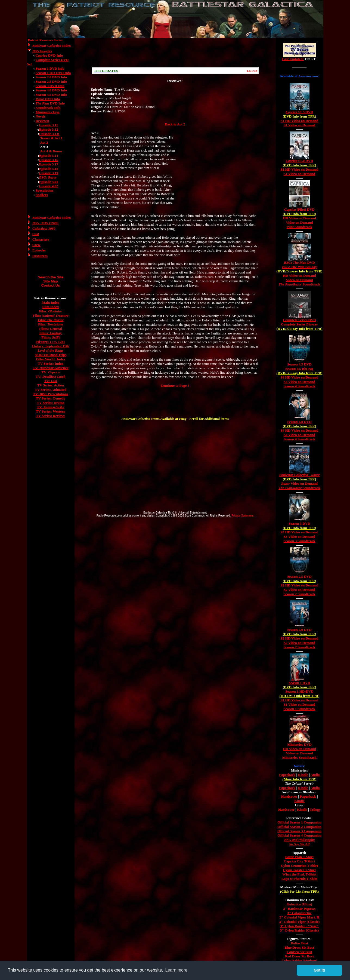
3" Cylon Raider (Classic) (299, 930)
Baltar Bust (299, 943)
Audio (315, 775)
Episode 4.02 (49, 186)
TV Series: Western (51, 411)
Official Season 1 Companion (299, 822)
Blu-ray (299, 267)
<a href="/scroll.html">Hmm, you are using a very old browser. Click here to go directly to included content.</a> (175, 70)
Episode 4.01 (49, 182)
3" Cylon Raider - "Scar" (299, 926)
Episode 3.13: (49, 134)
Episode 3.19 (49, 173)
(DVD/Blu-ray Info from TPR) (300, 271)
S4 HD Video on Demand (300, 377)
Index (52, 46)
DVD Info (49, 55)
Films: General (50, 329)
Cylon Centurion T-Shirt (300, 866)
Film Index (50, 307)
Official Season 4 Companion (299, 835)
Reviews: (42, 121)
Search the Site (51, 277)
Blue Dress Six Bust (299, 947)
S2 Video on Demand (299, 590)
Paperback (287, 775)
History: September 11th (51, 346)
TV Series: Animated (51, 390)
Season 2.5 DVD (299, 577)
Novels (41, 116)
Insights (42, 51)
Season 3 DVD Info (50, 86)
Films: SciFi (51, 337)
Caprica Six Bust (299, 952)
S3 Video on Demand (299, 537)
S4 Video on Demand (299, 382)
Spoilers (42, 195)
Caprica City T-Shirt (300, 861)
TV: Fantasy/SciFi (51, 407)
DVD (299, 262)
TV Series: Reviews (50, 416)
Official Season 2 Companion (299, 827)
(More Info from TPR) (300, 779)
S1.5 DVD (300, 112)
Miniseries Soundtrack (299, 758)
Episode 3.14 (49, 156)
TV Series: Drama (51, 403)
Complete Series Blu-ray (299, 324)
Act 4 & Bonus (51, 151)
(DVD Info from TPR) (300, 116)
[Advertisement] (175, 53)
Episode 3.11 (49, 125)
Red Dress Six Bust (299, 956)
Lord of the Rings (51, 350)
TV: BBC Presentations (50, 394)
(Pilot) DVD (299, 209)
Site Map (50, 281)
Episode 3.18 (49, 169)
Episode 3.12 (49, 129)
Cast (36, 234)
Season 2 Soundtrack (299, 594)
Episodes (39, 250)
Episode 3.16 (49, 160)
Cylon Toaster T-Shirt (299, 870)
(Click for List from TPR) (299, 891)
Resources (40, 256)
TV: (51, 368)
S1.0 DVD (300, 161)
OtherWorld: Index (51, 359)
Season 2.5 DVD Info (51, 82)
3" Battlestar (300, 909)
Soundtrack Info (48, 108)
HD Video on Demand (299, 218)
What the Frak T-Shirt (299, 874)
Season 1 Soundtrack (299, 709)
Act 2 (44, 142)
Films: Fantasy (51, 333)
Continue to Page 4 (175, 385)
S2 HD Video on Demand (300, 585)
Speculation (44, 190)
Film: (51, 311)
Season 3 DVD (299, 523)
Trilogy (315, 810)
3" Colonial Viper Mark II (299, 917)
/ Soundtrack (299, 284)
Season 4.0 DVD (299, 422)
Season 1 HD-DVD (299, 691)
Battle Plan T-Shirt (300, 857)
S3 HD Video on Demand (300, 532)
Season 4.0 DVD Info (51, 90)
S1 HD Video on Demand (300, 121)
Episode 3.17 (49, 164)
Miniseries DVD (299, 744)
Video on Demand (299, 222)
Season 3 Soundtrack (299, 541)
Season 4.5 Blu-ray (299, 369)
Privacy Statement (242, 516)
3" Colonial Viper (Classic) (300, 922)
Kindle (303, 775)
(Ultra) (300, 904)
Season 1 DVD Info (50, 68)
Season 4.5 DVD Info (51, 95)
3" (300, 913)
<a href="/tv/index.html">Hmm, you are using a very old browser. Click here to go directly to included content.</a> (299, 54)
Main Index (51, 302)
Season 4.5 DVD (299, 364)
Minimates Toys (48, 112)
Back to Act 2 (175, 124)
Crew (36, 245)
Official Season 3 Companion (299, 831)
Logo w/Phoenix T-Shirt (299, 879)
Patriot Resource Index (45, 40)
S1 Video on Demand (299, 125)
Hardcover (289, 796)
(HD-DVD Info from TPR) (299, 696)
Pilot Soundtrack (299, 227)
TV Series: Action (51, 385)
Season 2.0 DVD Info (51, 77)
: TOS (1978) (45, 223)
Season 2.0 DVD (299, 630)
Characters (41, 239)
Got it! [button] (320, 970)
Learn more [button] (176, 970)
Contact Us (51, 285)
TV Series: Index (51, 363)
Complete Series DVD (299, 320)
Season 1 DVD (299, 683)
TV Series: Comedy (51, 398)
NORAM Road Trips (51, 355)
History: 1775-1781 (51, 342)
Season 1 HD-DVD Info (53, 73)
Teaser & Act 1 (51, 138)
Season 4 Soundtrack (299, 386)
